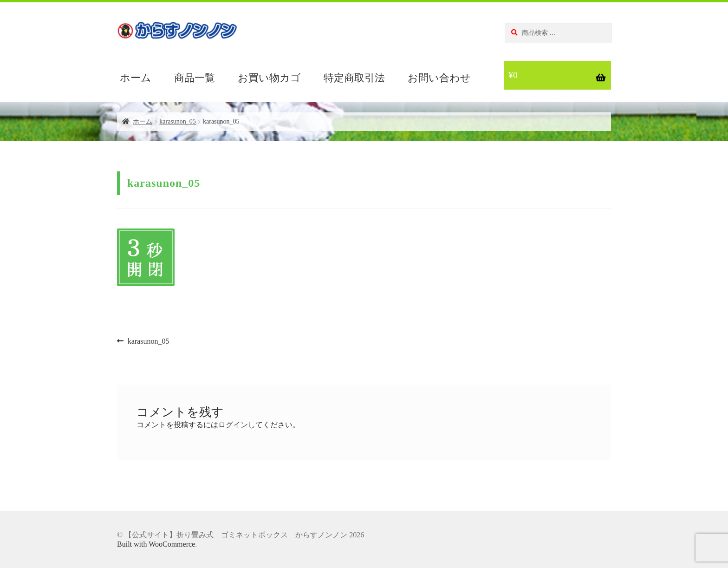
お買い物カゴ (269, 78)
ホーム (136, 78)
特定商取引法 (354, 78)
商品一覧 (195, 78)
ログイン (233, 425)
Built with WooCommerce (156, 544)
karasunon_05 (178, 121)
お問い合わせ (439, 78)
